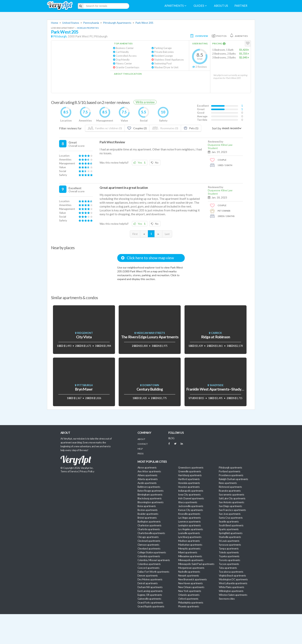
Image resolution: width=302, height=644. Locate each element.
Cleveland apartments (149, 549)
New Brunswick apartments (192, 579)
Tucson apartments (229, 564)
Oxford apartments (188, 599)
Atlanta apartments (148, 479)
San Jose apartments (230, 514)
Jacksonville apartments (191, 506)
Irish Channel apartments (191, 498)
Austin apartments (147, 483)
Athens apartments (147, 475)
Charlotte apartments (149, 529)
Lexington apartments (189, 525)
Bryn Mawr (84, 389)
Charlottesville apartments (151, 533)
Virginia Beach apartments (232, 576)
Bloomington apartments (150, 502)
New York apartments (190, 591)
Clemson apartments (148, 545)
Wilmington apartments (231, 591)
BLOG (171, 438)
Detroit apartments (148, 583)
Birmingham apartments (150, 495)
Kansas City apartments (190, 510)
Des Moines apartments (150, 579)
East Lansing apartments (150, 591)
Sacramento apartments (232, 495)
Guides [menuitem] (200, 6)
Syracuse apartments (230, 545)
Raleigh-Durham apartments (233, 479)
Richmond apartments (230, 487)
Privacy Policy (87, 471)
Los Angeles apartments (190, 529)
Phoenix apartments (189, 606)
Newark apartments (189, 576)
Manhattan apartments (190, 545)
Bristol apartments (147, 518)
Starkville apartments (230, 537)
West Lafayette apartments (233, 583)
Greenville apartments (190, 471)
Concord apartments (148, 568)
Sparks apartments (229, 529)
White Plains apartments (232, 587)
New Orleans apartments (191, 587)
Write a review (145, 102)
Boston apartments (148, 510)
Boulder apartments (148, 514)
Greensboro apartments (191, 468)
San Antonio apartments (231, 502)
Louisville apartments (189, 533)
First (135, 234)
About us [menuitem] (221, 6)
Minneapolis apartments (191, 560)
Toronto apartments (229, 560)
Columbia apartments (149, 556)
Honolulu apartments (189, 483)
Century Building (150, 389)
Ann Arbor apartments (149, 471)
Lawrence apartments (189, 522)
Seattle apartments (229, 522)
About (141, 439)
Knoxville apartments (189, 514)
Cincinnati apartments (149, 541)
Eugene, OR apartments (150, 595)
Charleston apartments (149, 525)
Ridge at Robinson (216, 337)
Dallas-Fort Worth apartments (153, 572)
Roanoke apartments (230, 491)
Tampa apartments (229, 549)
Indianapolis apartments (191, 491)
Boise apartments (147, 506)
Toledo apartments (229, 552)
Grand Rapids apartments (151, 606)
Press (140, 454)
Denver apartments (148, 576)
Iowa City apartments (189, 495)
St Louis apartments (229, 541)
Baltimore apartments (149, 487)
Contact (143, 444)
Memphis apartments (189, 549)
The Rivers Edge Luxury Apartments (150, 337)
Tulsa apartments (228, 568)
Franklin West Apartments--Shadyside (217, 389)
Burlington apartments (149, 522)
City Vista (84, 337)
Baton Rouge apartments (150, 491)
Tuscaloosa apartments (231, 572)
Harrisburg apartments (190, 475)
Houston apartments (189, 487)
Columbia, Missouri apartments (154, 560)
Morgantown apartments (191, 568)
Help (140, 449)
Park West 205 (144, 23)
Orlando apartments (189, 595)
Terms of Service (69, 471)
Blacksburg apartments (150, 498)
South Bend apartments (231, 525)
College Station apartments (152, 552)
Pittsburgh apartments (230, 468)
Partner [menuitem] (241, 6)
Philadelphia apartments (191, 603)
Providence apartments (231, 475)
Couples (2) (137, 128)
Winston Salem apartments (233, 595)
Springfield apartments (231, 533)
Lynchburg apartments (190, 537)
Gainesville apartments (149, 599)
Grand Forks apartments (150, 603)
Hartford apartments (189, 479)
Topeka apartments (229, 556)
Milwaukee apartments (190, 556)
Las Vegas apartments (189, 518)
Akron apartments (147, 468)
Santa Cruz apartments (231, 518)
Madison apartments (189, 541)
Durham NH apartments (150, 587)
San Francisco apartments (232, 510)
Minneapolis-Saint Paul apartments (196, 564)
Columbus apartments (149, 564)
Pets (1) (191, 128)
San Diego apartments (230, 506)
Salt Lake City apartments (232, 498)
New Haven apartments (190, 583)
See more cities (227, 599)
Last (167, 234)
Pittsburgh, (60, 36)
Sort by (217, 128)
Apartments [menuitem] (175, 6)
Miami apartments (188, 552)
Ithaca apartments (188, 502)
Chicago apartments (148, 537)
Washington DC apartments (233, 579)
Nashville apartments (189, 572)
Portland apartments (230, 471)
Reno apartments (228, 483)
